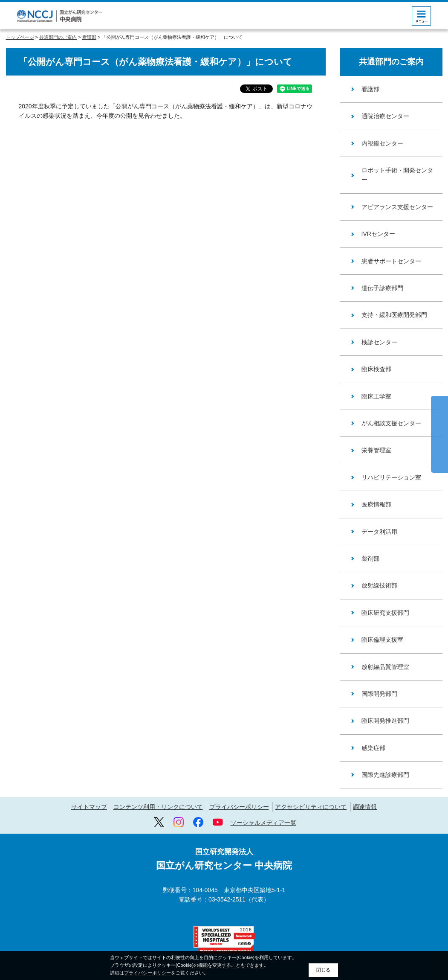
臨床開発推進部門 (385, 721)
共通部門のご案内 (58, 37)
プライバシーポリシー (239, 807)
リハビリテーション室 (391, 477)
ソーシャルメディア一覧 (263, 823)
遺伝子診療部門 (382, 288)
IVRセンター (378, 234)
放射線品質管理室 (385, 667)
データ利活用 (379, 532)
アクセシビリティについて (311, 807)
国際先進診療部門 (385, 775)
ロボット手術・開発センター (397, 175)
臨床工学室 (376, 396)
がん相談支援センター (391, 423)
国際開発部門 (379, 694)
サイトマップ (89, 807)
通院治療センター (385, 116)
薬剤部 (370, 558)
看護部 (89, 37)
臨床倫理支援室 (382, 640)
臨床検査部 (376, 369)
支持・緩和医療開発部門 (394, 315)
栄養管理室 (376, 450)
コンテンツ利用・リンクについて (158, 807)
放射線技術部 (379, 585)
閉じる (323, 970)
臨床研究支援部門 (385, 613)
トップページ (20, 37)
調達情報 (365, 807)
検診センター (379, 342)
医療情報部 (376, 504)
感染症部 (373, 748)
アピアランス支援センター (397, 207)
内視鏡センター (382, 143)
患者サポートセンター (391, 261)
